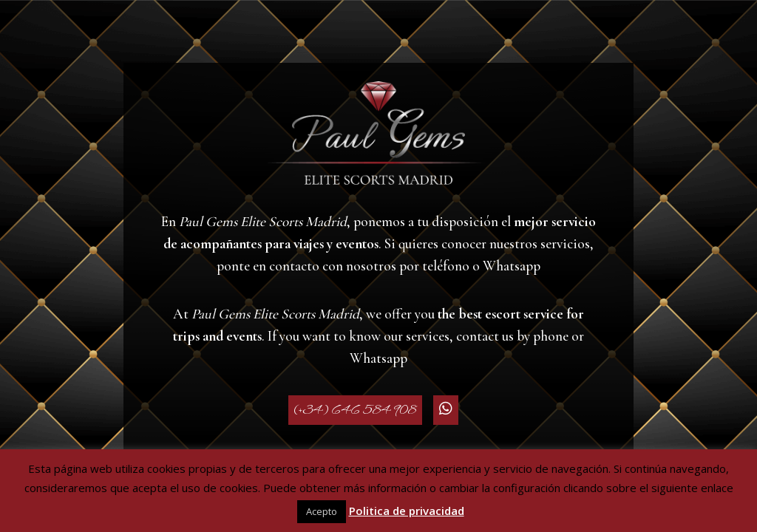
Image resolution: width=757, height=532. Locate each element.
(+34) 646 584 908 (355, 410)
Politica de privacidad (407, 511)
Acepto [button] (322, 511)
